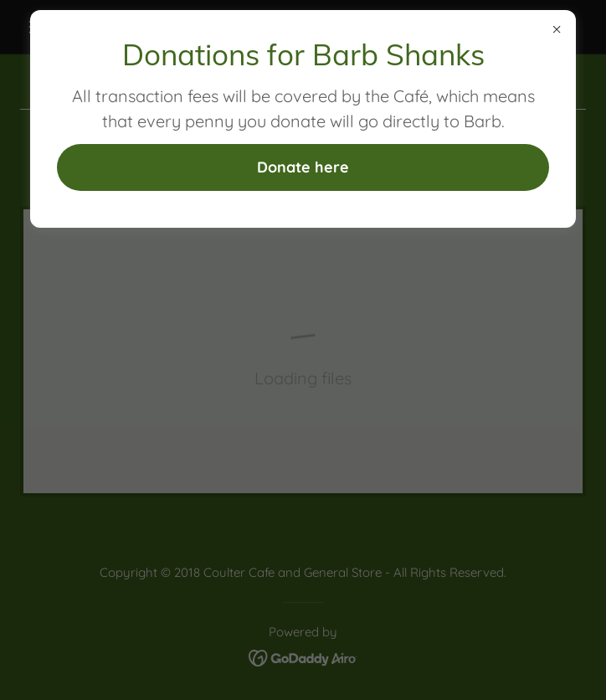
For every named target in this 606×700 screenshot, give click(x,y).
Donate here (303, 167)
